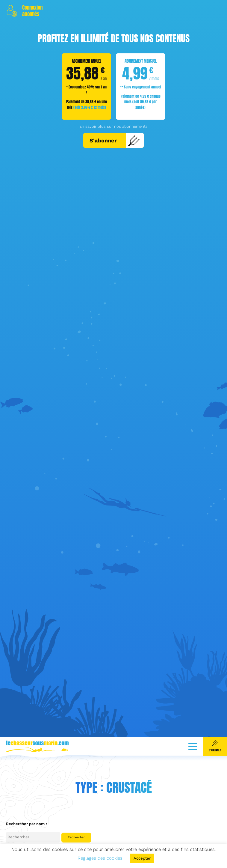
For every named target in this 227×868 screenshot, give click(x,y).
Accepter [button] (142, 858)
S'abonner (115, 140)
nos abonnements (131, 126)
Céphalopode (18, 841)
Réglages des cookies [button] (100, 858)
